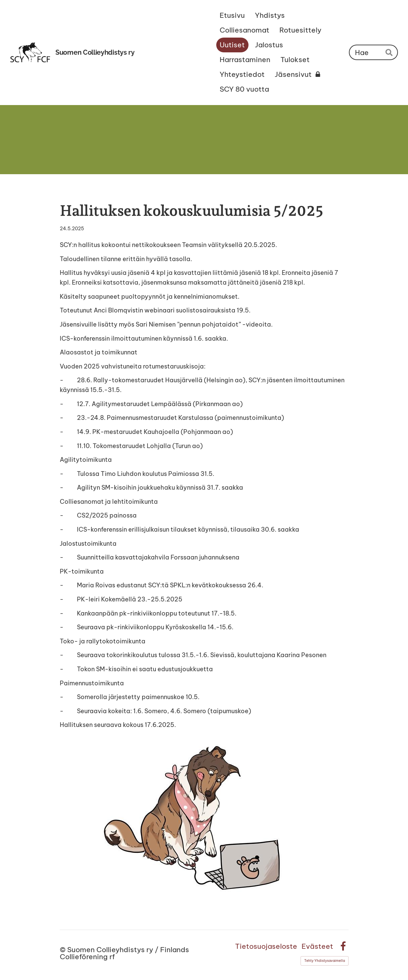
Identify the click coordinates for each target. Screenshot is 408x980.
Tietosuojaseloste (266, 946)
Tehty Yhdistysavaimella (325, 961)
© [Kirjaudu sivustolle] (63, 950)
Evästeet (317, 946)
